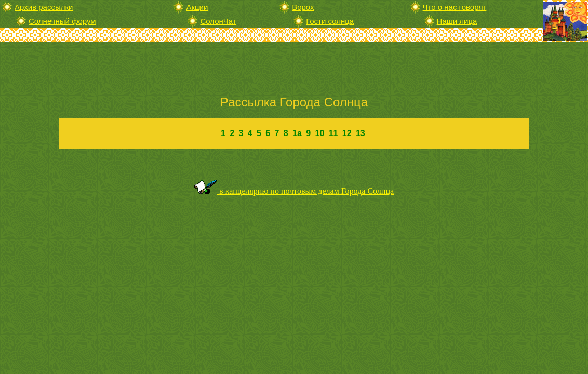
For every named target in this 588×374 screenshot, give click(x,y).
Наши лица (457, 21)
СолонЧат (218, 21)
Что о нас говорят (455, 7)
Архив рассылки (44, 7)
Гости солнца (330, 21)
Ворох (303, 7)
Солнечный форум (62, 21)
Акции (197, 7)
